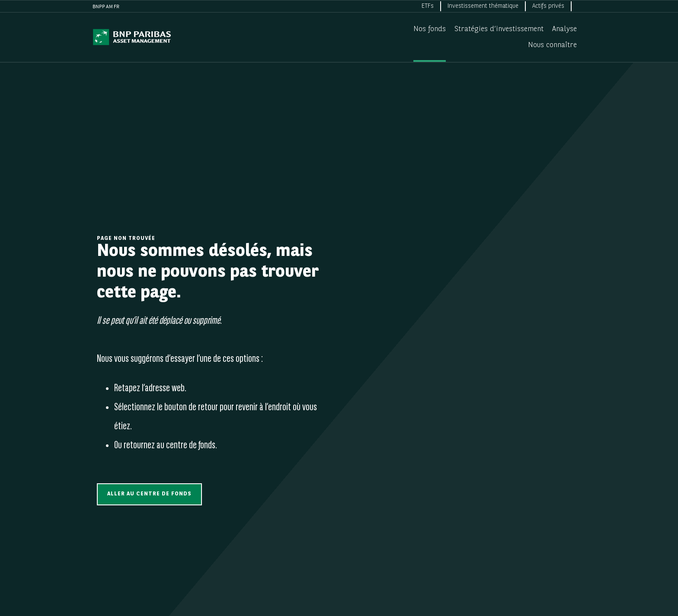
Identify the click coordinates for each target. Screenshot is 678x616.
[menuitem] (428, 6)
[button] (149, 494)
